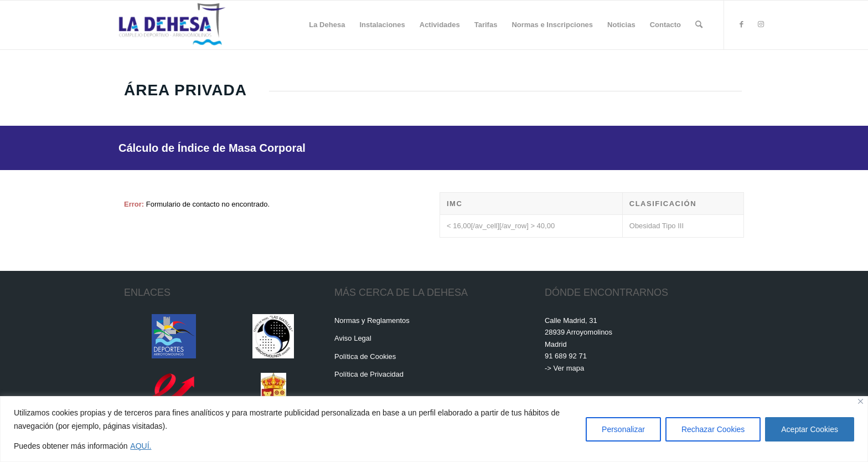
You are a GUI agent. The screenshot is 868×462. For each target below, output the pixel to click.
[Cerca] (861, 401)
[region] (434, 429)
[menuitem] (327, 25)
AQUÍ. (141, 446)
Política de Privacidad (369, 374)
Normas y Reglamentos (372, 320)
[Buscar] (699, 25)
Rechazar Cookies (713, 429)
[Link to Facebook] (741, 24)
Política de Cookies (365, 356)
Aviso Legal (353, 338)
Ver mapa (569, 368)
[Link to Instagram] (761, 24)
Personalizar (623, 429)
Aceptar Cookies (810, 429)
